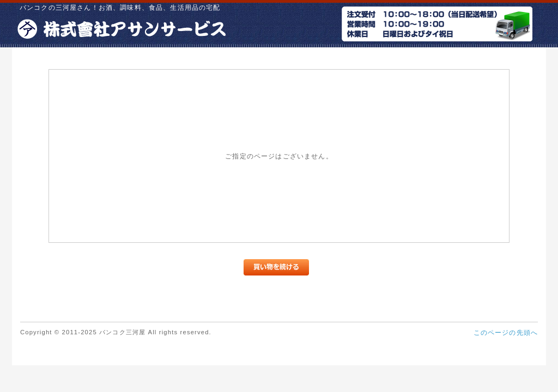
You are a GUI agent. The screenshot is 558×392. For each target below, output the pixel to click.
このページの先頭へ (506, 332)
